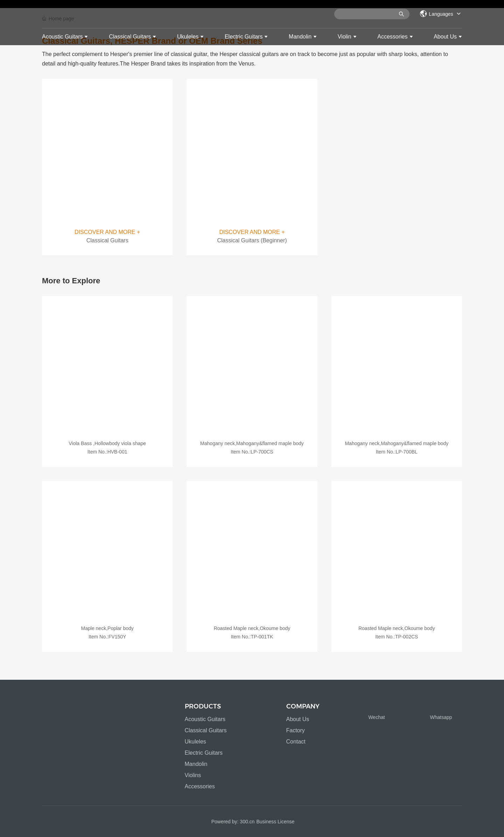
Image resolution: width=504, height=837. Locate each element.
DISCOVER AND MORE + (107, 232)
